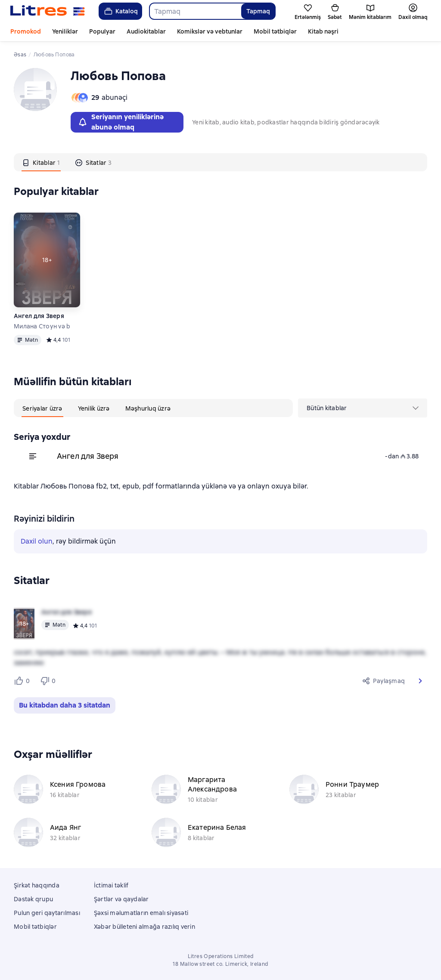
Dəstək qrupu (33, 899)
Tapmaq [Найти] (258, 11)
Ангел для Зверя (39, 316)
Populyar (102, 31)
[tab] (41, 162)
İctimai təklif (111, 885)
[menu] (363, 408)
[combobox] (195, 11)
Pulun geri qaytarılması (47, 913)
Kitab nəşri (323, 31)
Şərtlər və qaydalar (121, 899)
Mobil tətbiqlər (275, 31)
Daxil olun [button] (37, 541)
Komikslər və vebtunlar (210, 31)
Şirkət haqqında (37, 885)
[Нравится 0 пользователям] (23, 681)
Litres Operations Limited (221, 956)
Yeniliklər (65, 31)
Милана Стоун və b (42, 326)
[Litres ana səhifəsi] (48, 11)
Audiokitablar (146, 31)
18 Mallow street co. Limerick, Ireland (220, 964)
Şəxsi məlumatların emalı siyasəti (141, 913)
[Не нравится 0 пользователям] (49, 681)
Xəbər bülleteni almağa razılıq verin (144, 927)
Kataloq (120, 11)
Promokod (26, 31)
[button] (420, 681)
